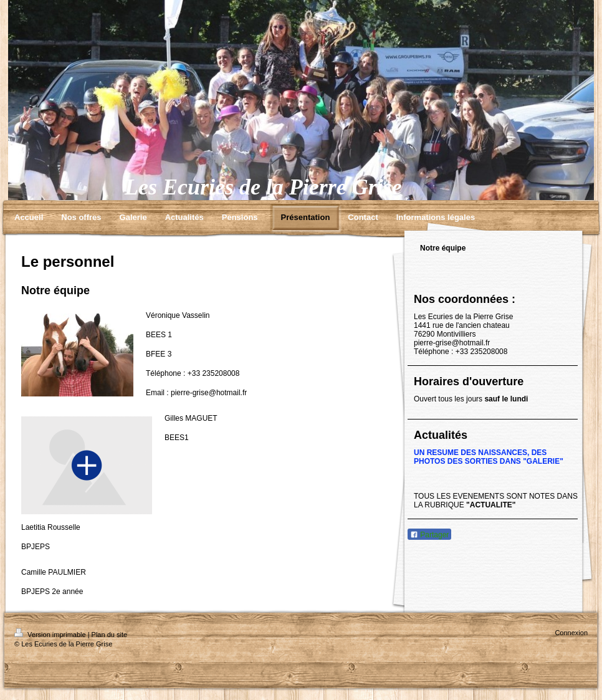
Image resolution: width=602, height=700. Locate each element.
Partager (429, 535)
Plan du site (109, 635)
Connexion (571, 633)
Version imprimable (51, 635)
